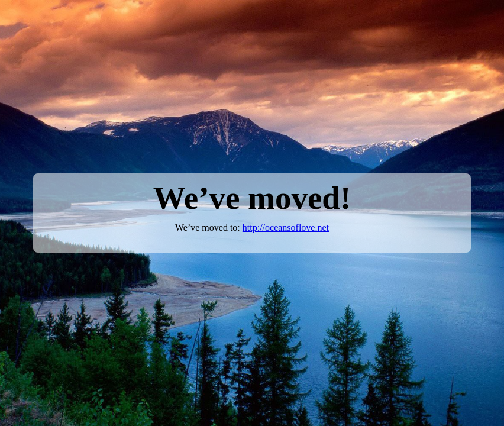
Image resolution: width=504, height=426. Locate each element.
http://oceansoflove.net (286, 227)
